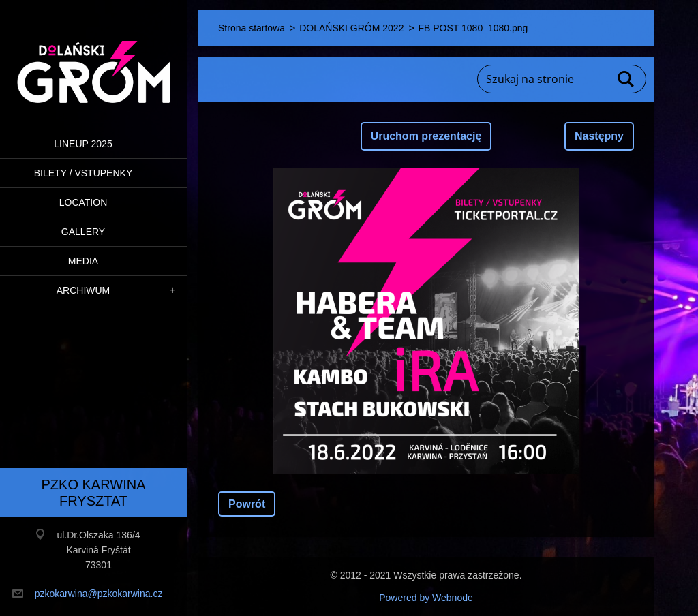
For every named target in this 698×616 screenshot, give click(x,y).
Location (84, 202)
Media (83, 261)
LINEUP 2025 (83, 144)
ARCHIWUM (84, 290)
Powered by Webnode (426, 598)
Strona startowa (252, 28)
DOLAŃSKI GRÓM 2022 (351, 28)
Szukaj (626, 79)
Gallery (83, 232)
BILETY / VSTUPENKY (83, 173)
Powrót (247, 504)
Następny (599, 136)
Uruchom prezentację (426, 136)
